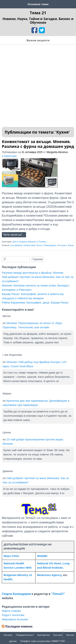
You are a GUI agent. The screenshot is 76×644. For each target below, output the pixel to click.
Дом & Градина (20, 242)
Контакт (58, 635)
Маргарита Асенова (15, 619)
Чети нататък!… (14, 235)
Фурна (71, 245)
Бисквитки (44, 635)
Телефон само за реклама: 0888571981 (43, 641)
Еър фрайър (17, 245)
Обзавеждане (50, 245)
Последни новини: (19, 626)
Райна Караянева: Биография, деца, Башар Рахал (35, 302)
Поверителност (25, 635)
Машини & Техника (37, 242)
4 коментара (9, 156)
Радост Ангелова (13, 615)
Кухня (39, 245)
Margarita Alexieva (57, 152)
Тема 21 (38, 13)
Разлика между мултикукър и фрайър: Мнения (33, 273)
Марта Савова (11, 611)
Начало (8, 635)
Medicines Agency (49, 575)
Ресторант (62, 245)
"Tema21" (58, 594)
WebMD (42, 556)
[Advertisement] (38, 84)
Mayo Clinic (11, 556)
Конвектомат (29, 245)
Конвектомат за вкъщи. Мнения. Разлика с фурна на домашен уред (38, 144)
